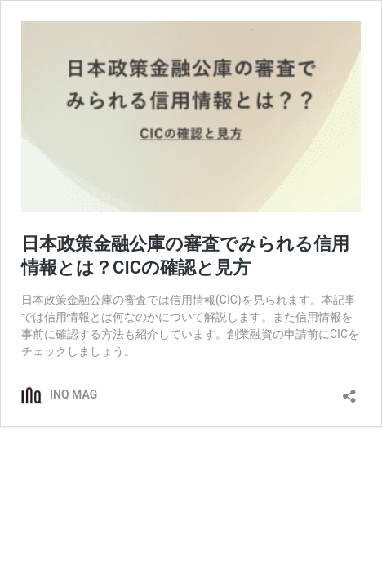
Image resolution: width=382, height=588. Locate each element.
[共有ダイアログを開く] (349, 391)
